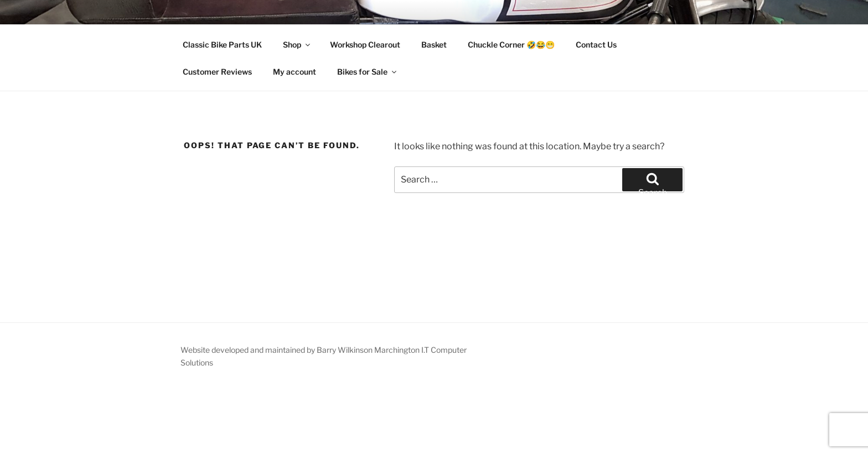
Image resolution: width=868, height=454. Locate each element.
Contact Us (596, 45)
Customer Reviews (217, 72)
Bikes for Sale (368, 72)
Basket (434, 45)
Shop (297, 45)
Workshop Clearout (365, 45)
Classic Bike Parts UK (222, 45)
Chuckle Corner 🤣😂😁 (511, 45)
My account (294, 72)
